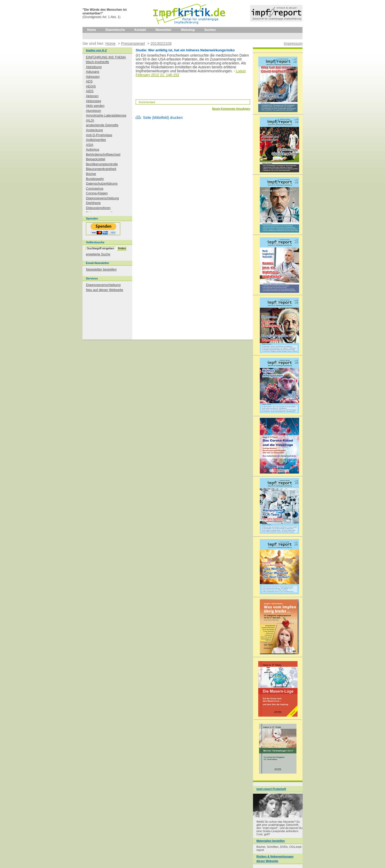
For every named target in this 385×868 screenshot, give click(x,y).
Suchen (210, 30)
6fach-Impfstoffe (98, 62)
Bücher (91, 174)
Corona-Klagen (97, 193)
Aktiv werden (95, 106)
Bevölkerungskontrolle (102, 164)
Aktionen (92, 96)
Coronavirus (95, 189)
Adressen (93, 77)
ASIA (90, 145)
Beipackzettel (96, 159)
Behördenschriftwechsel (103, 155)
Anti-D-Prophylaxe (99, 135)
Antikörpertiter (96, 140)
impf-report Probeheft (271, 789)
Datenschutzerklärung (102, 184)
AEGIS (91, 86)
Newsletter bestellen (101, 269)
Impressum (293, 43)
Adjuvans (93, 72)
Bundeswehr (95, 179)
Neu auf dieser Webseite (104, 290)
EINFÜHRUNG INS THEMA (106, 57)
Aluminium (93, 111)
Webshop (188, 30)
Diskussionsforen (98, 208)
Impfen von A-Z (96, 50)
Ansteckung (94, 130)
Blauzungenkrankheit (101, 169)
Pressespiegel (133, 43)
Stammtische (115, 30)
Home (92, 30)
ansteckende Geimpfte (102, 125)
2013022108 (161, 43)
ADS (89, 81)
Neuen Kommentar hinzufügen (231, 109)
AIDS (90, 91)
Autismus (93, 150)
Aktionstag (93, 101)
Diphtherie (93, 203)
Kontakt (140, 30)
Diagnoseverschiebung (102, 198)
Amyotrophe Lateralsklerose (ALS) (106, 118)
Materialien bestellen (271, 841)
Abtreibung (94, 67)
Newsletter (164, 30)
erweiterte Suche (98, 254)
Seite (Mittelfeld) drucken (163, 118)
